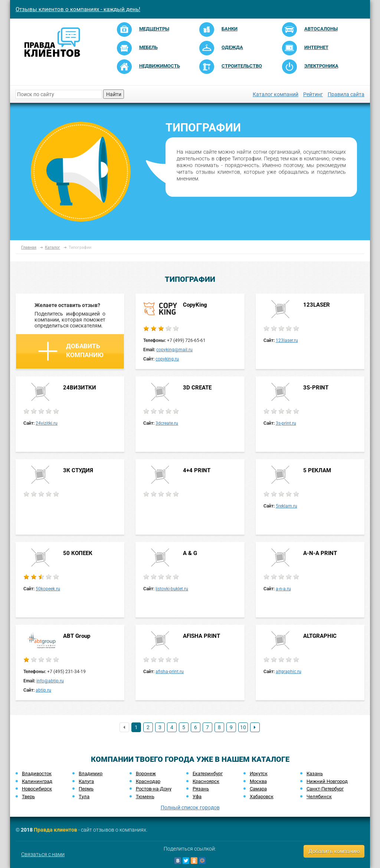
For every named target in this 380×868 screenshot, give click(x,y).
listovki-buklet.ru (172, 589)
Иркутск (259, 774)
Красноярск (206, 781)
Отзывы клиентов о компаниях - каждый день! (78, 9)
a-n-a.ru (283, 589)
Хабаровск (262, 797)
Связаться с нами (43, 854)
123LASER (317, 305)
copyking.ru (167, 359)
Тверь (28, 797)
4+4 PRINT (197, 470)
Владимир (91, 774)
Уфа (197, 797)
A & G (190, 553)
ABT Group (77, 636)
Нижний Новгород (327, 781)
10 (243, 727)
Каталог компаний (276, 94)
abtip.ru (43, 690)
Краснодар (148, 781)
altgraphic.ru (289, 672)
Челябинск (319, 797)
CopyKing (195, 305)
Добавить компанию (71, 351)
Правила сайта (346, 94)
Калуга (86, 781)
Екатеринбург (208, 774)
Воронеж (146, 774)
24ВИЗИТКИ (80, 388)
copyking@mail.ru (174, 350)
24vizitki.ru (47, 423)
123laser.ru (287, 340)
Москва (258, 781)
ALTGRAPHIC (320, 636)
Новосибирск (37, 789)
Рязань (201, 789)
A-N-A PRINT (320, 553)
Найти (114, 94)
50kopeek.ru (48, 589)
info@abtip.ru (50, 681)
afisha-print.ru (170, 672)
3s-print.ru (286, 423)
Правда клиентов (55, 830)
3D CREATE (197, 388)
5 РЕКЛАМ (317, 470)
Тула (84, 797)
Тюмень (145, 797)
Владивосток (37, 774)
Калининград (37, 781)
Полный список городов (190, 807)
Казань (315, 774)
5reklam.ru (286, 506)
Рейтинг (313, 94)
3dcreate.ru (167, 423)
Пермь (86, 789)
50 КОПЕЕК (78, 553)
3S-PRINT (316, 388)
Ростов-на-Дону (154, 789)
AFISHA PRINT (202, 636)
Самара (258, 789)
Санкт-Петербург (325, 789)
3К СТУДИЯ (78, 470)
